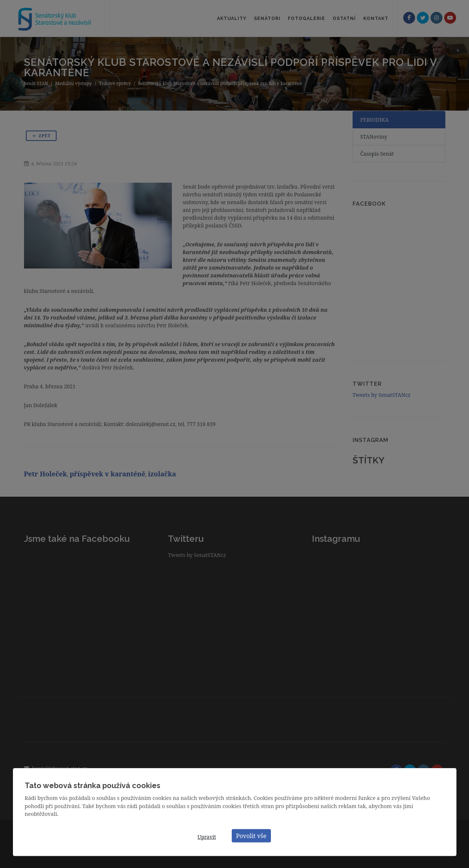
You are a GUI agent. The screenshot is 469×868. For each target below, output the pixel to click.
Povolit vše (251, 835)
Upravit (207, 837)
